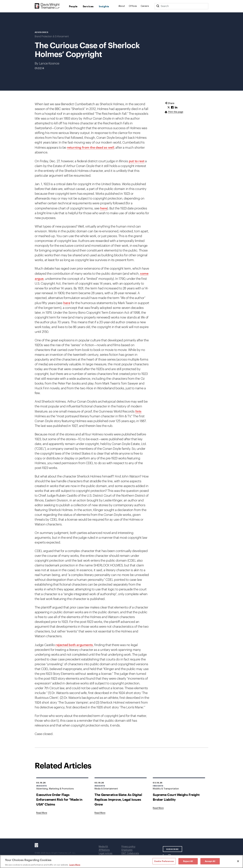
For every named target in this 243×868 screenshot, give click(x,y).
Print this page (175, 112)
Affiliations (104, 850)
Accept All (210, 861)
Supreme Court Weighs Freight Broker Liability (176, 797)
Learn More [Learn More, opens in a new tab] (75, 865)
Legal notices (106, 853)
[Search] (158, 6)
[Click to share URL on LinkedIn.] (176, 107)
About (122, 6)
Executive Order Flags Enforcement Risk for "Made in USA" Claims (59, 799)
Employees (127, 850)
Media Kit (103, 847)
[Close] (238, 861)
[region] (122, 862)
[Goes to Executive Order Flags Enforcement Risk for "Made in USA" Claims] (42, 813)
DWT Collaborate (130, 853)
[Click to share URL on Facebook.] (172, 107)
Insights (104, 6)
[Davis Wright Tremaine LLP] (47, 6)
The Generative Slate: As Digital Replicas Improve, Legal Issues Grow (118, 799)
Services (88, 6)
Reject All (188, 861)
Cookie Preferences (164, 861)
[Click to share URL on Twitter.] (169, 107)
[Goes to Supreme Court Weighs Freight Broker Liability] (158, 808)
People (73, 6)
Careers (145, 6)
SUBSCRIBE (173, 849)
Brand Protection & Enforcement (52, 37)
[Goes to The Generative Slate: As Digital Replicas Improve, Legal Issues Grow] (100, 813)
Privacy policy (128, 847)
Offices (133, 6)
